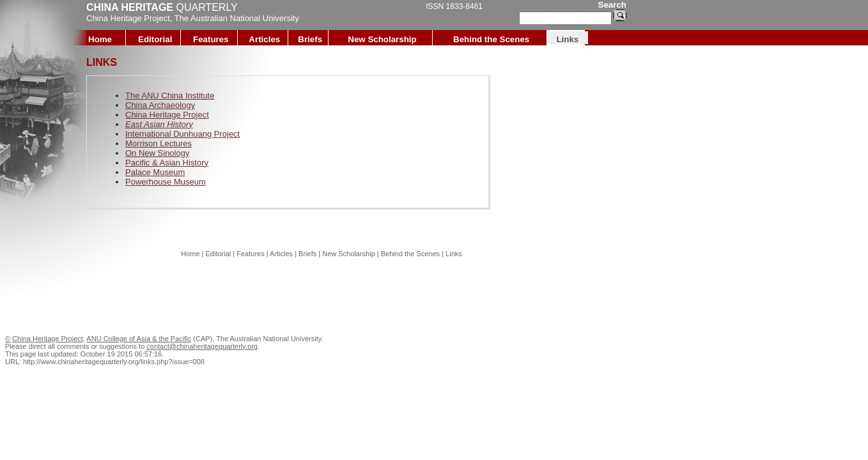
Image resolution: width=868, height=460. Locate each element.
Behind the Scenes (491, 39)
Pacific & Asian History (167, 163)
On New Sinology (157, 153)
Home (100, 39)
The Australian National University (237, 18)
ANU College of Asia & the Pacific (139, 339)
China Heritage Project (128, 18)
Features (211, 39)
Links (567, 39)
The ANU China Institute (170, 96)
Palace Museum (155, 172)
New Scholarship (382, 39)
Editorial (155, 39)
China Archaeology (160, 105)
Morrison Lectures (159, 143)
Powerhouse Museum (166, 182)
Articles (264, 39)
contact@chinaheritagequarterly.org (202, 346)
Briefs (310, 39)
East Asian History (159, 124)
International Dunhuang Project (182, 134)
